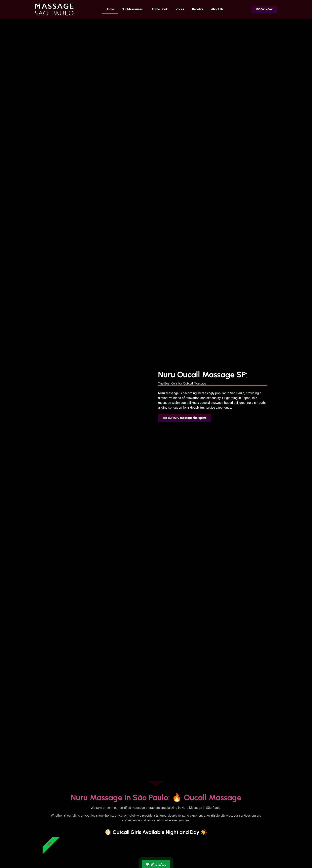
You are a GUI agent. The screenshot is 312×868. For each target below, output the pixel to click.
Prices (180, 9)
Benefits (198, 9)
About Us (217, 9)
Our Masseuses (132, 9)
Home (110, 9)
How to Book (159, 9)
